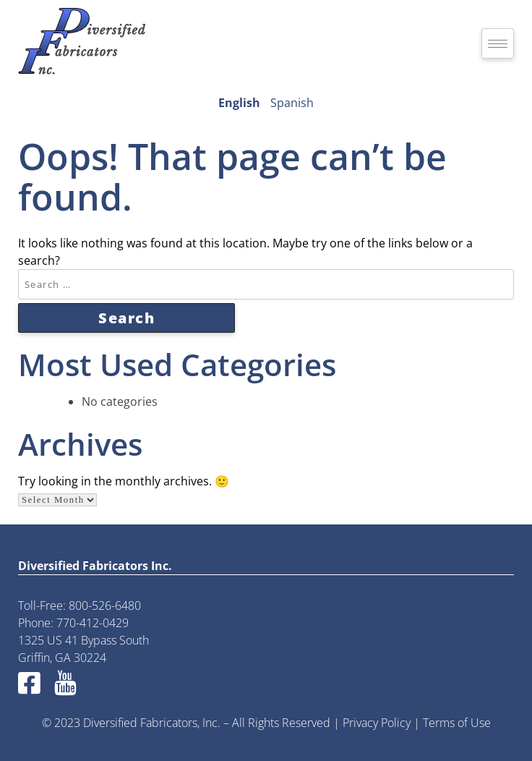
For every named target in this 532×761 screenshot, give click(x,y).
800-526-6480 (105, 605)
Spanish (292, 103)
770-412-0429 (93, 623)
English (239, 103)
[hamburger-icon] (498, 43)
